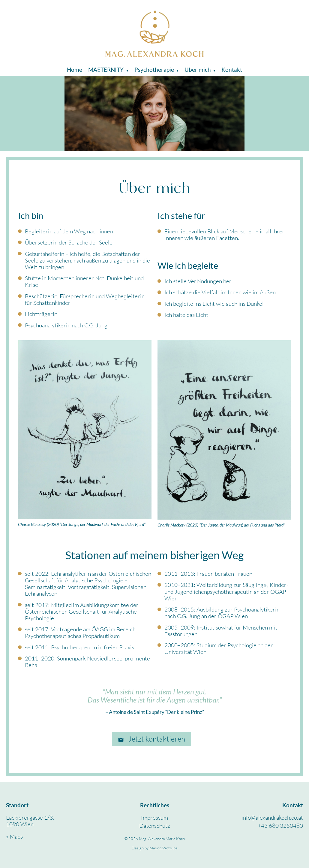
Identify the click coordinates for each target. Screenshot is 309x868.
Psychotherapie (154, 70)
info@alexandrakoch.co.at (272, 818)
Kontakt (232, 70)
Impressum (154, 818)
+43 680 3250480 (280, 826)
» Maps (14, 836)
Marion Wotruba (163, 848)
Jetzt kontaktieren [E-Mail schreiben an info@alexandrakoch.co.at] (151, 739)
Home (75, 70)
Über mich (198, 70)
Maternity (106, 70)
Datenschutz (155, 826)
